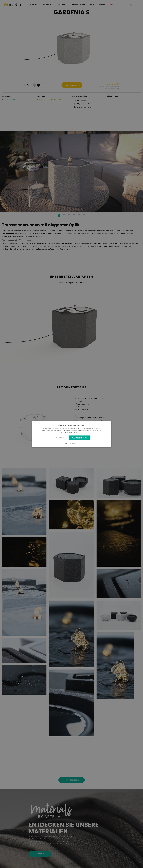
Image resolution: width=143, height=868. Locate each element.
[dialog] (71, 434)
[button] (71, 444)
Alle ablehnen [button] (60, 437)
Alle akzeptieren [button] (79, 438)
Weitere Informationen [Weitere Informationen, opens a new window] (75, 432)
